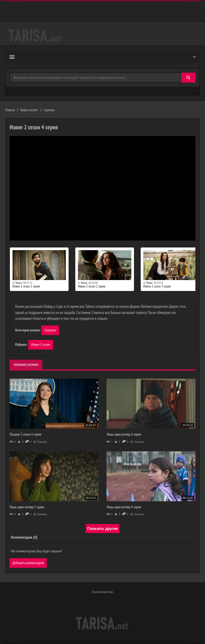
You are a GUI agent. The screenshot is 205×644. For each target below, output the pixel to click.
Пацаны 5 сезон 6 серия (25, 435)
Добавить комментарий (29, 564)
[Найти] (188, 78)
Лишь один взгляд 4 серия (124, 508)
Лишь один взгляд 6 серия (124, 435)
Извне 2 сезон (41, 345)
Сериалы (50, 330)
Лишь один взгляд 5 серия (27, 508)
